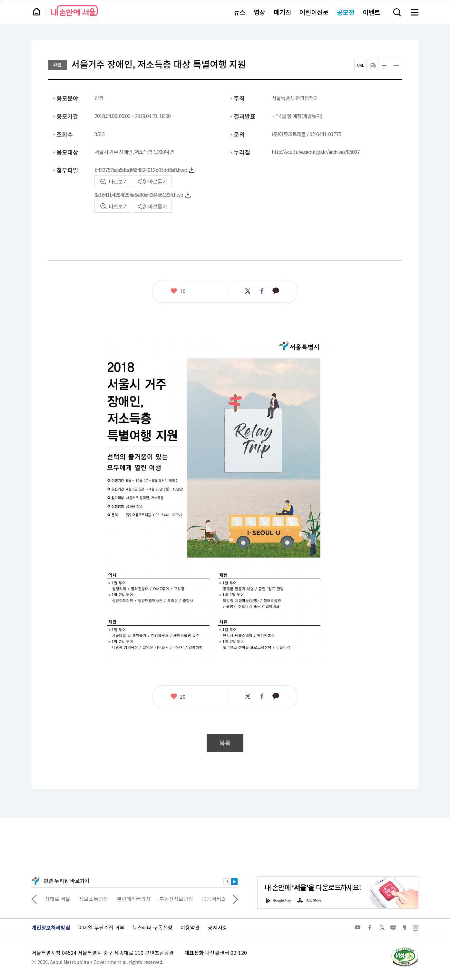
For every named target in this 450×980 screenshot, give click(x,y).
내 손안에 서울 (74, 10)
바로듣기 (158, 181)
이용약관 (190, 927)
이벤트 (371, 12)
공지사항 (218, 927)
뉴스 (240, 12)
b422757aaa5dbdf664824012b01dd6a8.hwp (141, 170)
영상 (259, 12)
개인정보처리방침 (51, 927)
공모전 (346, 12)
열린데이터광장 (138, 899)
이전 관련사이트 (34, 899)
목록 (225, 743)
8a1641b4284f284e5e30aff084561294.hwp (139, 195)
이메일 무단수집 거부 (101, 927)
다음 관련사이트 (235, 899)
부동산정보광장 (181, 899)
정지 (227, 882)
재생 (234, 882)
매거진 (282, 12)
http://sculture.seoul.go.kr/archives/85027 (316, 152)
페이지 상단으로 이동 (0, 0)
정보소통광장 (98, 899)
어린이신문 (314, 12)
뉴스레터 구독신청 (152, 927)
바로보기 (118, 181)
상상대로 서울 (60, 899)
